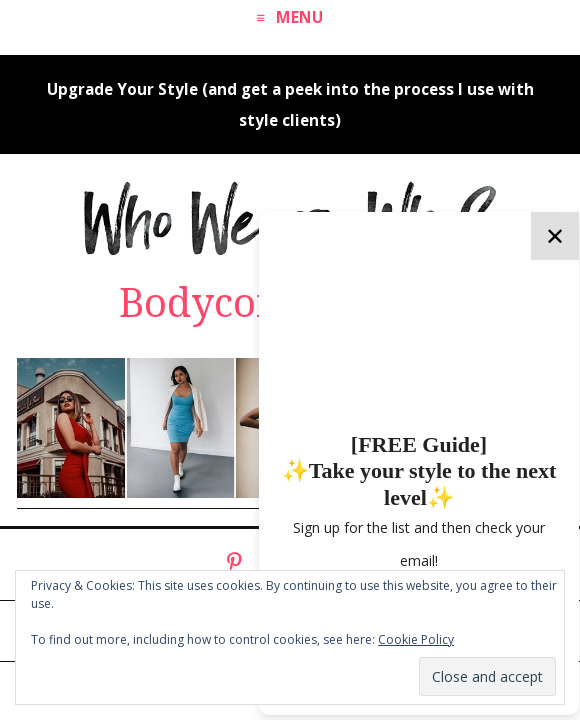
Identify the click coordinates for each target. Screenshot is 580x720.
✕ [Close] (555, 235)
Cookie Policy (416, 639)
